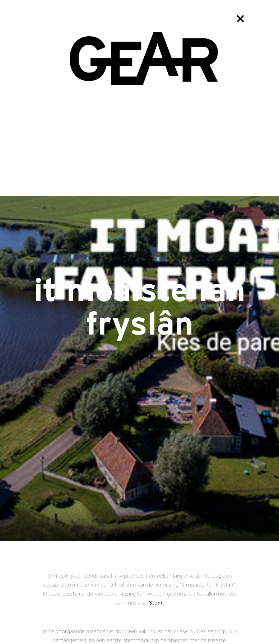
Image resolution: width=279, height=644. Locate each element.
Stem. (156, 603)
